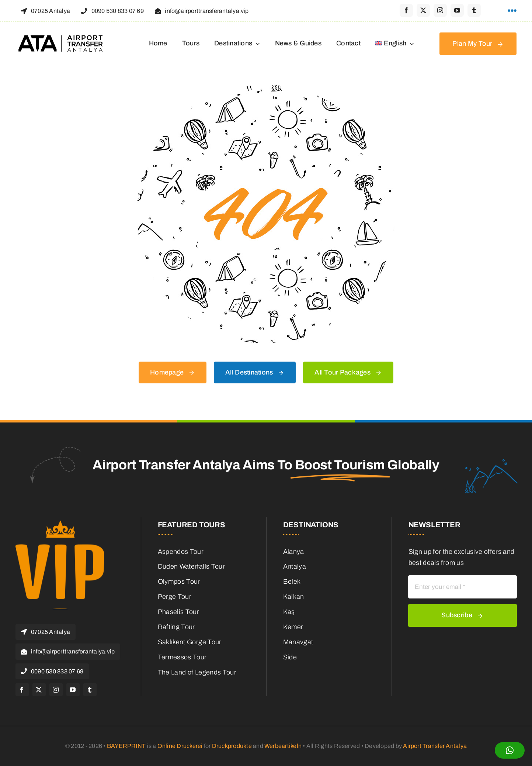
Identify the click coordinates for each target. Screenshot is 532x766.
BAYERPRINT (126, 746)
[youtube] (457, 10)
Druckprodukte (232, 746)
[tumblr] (474, 10)
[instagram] (440, 10)
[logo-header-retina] (62, 38)
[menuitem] (395, 44)
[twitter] (423, 10)
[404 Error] (266, 88)
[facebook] (406, 10)
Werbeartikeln (283, 746)
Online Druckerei (180, 746)
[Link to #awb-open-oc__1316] (512, 11)
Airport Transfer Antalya (435, 746)
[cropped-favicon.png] (60, 524)
